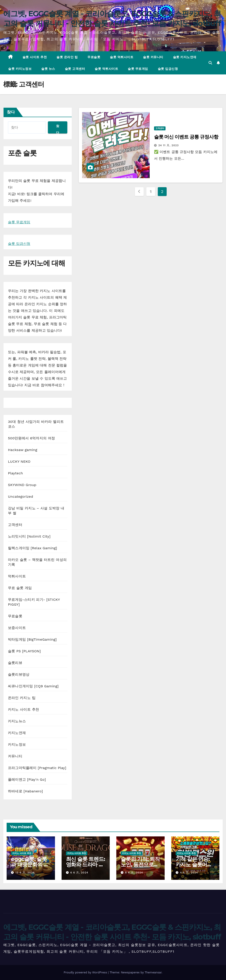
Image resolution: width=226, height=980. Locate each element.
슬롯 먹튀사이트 (122, 57)
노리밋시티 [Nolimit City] (29, 536)
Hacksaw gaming (23, 450)
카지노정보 (17, 744)
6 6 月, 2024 (79, 873)
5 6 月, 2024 (134, 873)
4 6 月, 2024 (189, 873)
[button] (210, 63)
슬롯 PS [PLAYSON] (24, 651)
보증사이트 (17, 628)
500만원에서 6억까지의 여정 (31, 438)
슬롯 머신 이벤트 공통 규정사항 (186, 137)
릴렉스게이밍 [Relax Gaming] (33, 548)
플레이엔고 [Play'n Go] (27, 779)
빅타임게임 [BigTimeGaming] (32, 639)
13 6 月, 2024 (25, 873)
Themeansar (153, 972)
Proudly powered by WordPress (86, 972)
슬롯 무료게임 (138, 69)
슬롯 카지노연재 (185, 57)
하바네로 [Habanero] (25, 791)
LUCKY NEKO (19, 461)
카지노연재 (17, 733)
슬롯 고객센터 (75, 69)
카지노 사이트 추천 (24, 709)
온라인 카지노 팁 (22, 698)
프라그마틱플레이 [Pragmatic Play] (37, 768)
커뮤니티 (15, 756)
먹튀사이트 (17, 576)
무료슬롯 (94, 57)
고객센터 (15, 525)
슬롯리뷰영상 (19, 674)
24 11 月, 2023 (169, 145)
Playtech (15, 473)
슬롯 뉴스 (48, 69)
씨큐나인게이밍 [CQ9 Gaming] (33, 686)
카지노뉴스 (17, 721)
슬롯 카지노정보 (20, 69)
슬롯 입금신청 (168, 69)
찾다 (11, 112)
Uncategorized (21, 496)
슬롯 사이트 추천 (35, 57)
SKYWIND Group (22, 485)
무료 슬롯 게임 (20, 588)
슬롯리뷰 (15, 663)
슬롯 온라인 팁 (67, 57)
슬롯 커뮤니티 (153, 57)
